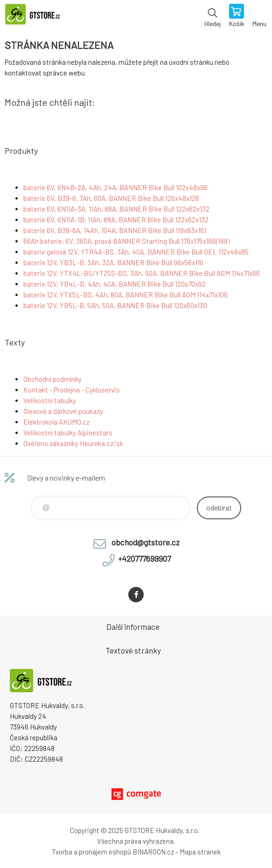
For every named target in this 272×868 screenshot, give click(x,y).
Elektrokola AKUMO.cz (56, 422)
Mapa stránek (200, 852)
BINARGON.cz (153, 852)
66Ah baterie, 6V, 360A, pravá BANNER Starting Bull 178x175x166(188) (126, 241)
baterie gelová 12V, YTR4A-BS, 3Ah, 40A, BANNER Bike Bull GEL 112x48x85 (136, 252)
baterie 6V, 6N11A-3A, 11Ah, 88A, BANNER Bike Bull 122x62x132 (116, 209)
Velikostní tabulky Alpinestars (68, 433)
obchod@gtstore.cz (146, 542)
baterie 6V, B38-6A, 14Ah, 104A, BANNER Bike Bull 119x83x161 (115, 230)
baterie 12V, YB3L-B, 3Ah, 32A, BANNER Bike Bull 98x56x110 (113, 262)
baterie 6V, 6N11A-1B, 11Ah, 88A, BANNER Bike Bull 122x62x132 (116, 220)
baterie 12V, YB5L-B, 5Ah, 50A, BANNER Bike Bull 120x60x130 (115, 305)
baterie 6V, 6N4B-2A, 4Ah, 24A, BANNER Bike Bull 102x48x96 (115, 187)
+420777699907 (144, 558)
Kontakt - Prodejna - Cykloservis (72, 390)
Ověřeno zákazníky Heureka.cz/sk (73, 443)
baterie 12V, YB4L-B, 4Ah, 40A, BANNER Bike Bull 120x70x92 (115, 284)
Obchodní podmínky (52, 379)
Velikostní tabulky (50, 400)
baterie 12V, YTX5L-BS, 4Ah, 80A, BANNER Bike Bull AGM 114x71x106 (126, 295)
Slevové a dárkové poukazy (63, 411)
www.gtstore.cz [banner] (37, 16)
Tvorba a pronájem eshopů (91, 852)
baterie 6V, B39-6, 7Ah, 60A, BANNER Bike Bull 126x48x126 (111, 198)
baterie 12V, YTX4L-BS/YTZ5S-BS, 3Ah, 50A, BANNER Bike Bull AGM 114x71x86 (142, 273)
